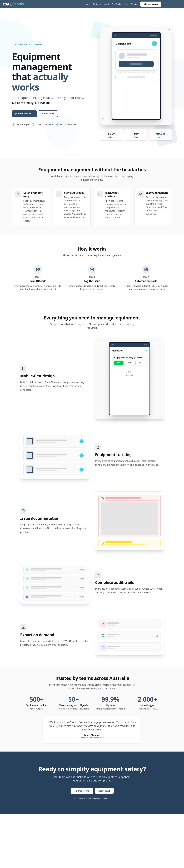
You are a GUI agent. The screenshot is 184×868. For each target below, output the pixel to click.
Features (97, 4)
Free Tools (116, 4)
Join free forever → (24, 114)
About (106, 4)
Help (126, 4)
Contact (134, 4)
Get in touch (48, 114)
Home (87, 4)
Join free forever (151, 4)
